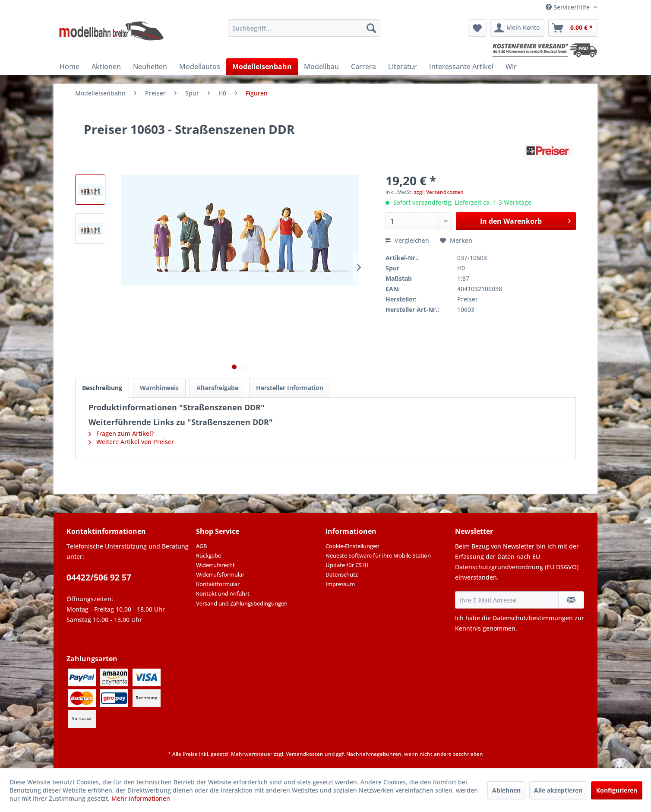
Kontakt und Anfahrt (223, 593)
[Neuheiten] (150, 67)
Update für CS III (347, 565)
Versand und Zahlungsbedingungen (242, 603)
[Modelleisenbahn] (262, 67)
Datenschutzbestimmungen (533, 618)
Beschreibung (102, 388)
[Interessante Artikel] (461, 67)
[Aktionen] (106, 67)
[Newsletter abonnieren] (571, 600)
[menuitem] (304, 28)
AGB (201, 546)
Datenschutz (342, 574)
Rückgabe (209, 555)
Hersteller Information (290, 388)
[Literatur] (403, 67)
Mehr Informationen (141, 798)
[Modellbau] (321, 67)
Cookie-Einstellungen (352, 546)
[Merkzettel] (477, 28)
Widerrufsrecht (215, 565)
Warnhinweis (159, 388)
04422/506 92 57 (99, 577)
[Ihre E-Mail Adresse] (507, 600)
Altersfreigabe (217, 388)
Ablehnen (506, 790)
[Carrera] (363, 67)
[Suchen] (371, 28)
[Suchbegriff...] (304, 28)
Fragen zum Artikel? (121, 433)
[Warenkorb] (573, 28)
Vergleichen (407, 240)
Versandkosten (305, 754)
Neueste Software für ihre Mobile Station (378, 555)
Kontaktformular (218, 584)
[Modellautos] (200, 67)
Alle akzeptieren (558, 790)
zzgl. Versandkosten (439, 192)
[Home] (70, 67)
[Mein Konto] (517, 28)
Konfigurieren (617, 790)
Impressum (340, 584)
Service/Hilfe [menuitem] (569, 7)
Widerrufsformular (220, 574)
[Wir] (511, 67)
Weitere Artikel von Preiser (131, 442)
